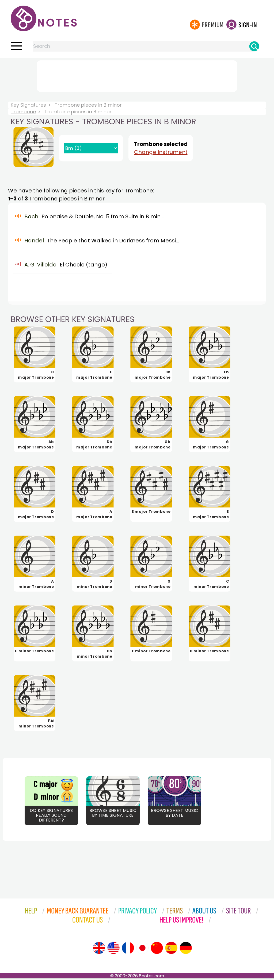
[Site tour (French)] (128, 950)
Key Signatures (28, 105)
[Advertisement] (137, 75)
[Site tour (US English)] (113, 950)
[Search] (254, 46)
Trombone (23, 112)
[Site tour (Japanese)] (142, 950)
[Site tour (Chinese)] (157, 950)
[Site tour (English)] (99, 950)
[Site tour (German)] (186, 950)
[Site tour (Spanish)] (171, 950)
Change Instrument (161, 152)
